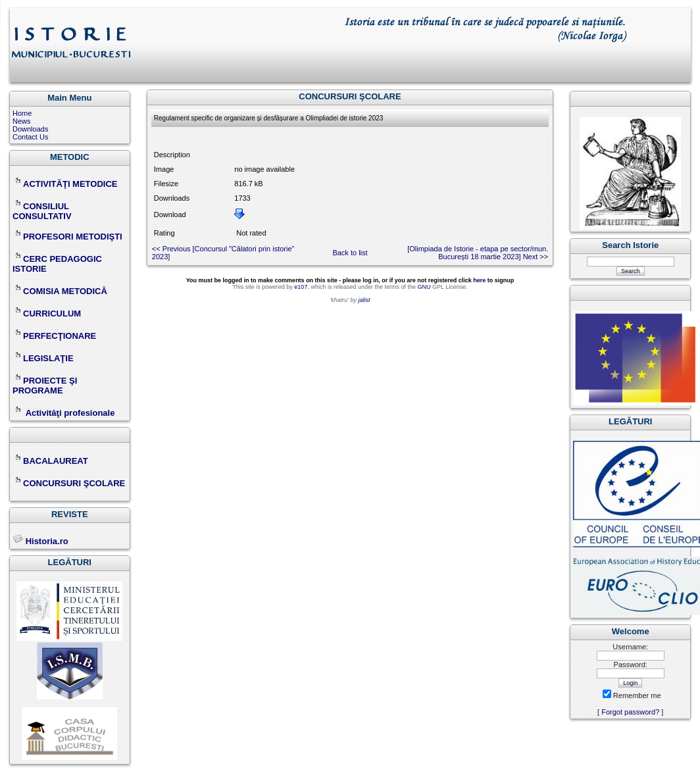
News (22, 121)
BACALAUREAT (50, 461)
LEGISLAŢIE (43, 358)
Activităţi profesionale (70, 413)
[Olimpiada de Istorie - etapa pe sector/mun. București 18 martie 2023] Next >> (478, 253)
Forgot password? (630, 712)
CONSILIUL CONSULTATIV (42, 211)
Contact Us (30, 137)
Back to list (350, 253)
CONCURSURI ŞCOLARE (69, 483)
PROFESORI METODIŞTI (67, 237)
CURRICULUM (47, 314)
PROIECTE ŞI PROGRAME (45, 386)
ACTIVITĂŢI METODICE (65, 184)
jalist (364, 300)
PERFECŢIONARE (60, 336)
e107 (301, 287)
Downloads (30, 129)
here (479, 280)
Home (22, 113)
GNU (424, 287)
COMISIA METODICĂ (60, 291)
